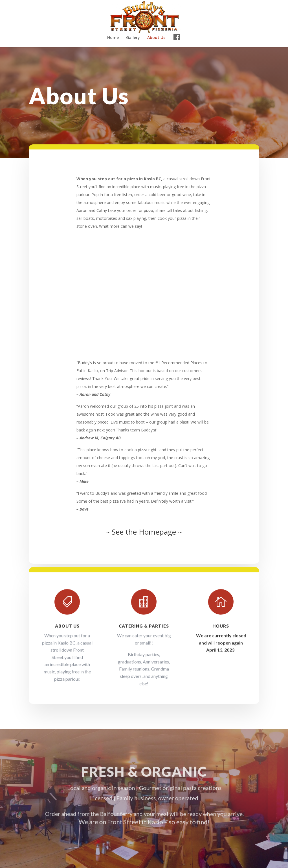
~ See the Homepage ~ (144, 532)
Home (113, 38)
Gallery (133, 38)
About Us (156, 38)
